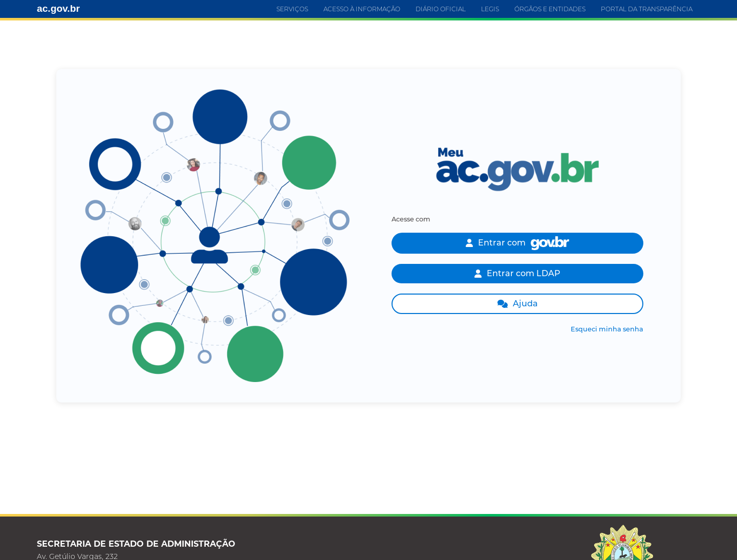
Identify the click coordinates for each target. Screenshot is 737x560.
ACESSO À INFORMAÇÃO (362, 9)
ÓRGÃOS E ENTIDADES (550, 9)
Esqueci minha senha (607, 329)
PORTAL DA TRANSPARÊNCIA (647, 9)
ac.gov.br (58, 8)
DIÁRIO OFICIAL (441, 9)
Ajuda (518, 304)
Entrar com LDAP (517, 273)
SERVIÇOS (292, 9)
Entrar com (517, 243)
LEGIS (490, 9)
